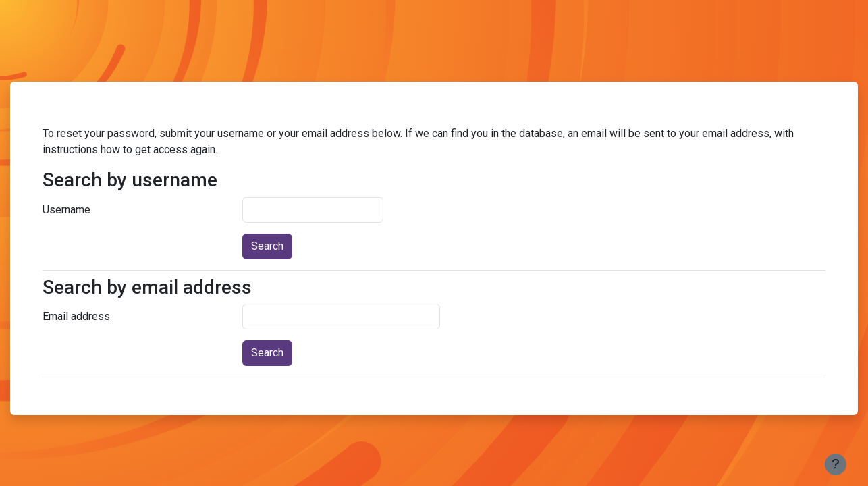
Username (66, 210)
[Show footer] (836, 464)
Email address (76, 316)
